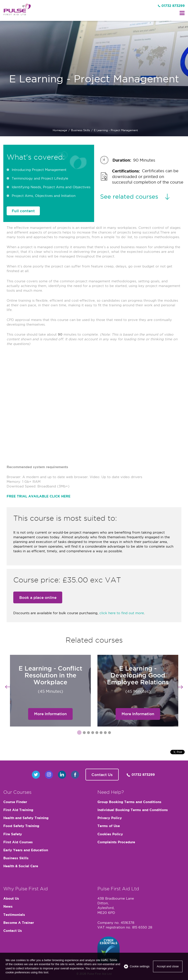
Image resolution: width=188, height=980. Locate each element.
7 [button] (105, 733)
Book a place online (38, 598)
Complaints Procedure (116, 842)
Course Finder (15, 802)
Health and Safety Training (26, 818)
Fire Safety (13, 834)
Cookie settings (137, 966)
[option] (50, 691)
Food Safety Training (21, 826)
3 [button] (88, 733)
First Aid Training (18, 810)
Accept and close (168, 966)
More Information (50, 714)
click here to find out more (122, 613)
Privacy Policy (110, 818)
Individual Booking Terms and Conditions (133, 810)
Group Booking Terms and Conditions (129, 802)
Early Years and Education (26, 850)
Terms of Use (109, 826)
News (8, 906)
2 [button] (84, 733)
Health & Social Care (21, 866)
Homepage (60, 130)
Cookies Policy (110, 834)
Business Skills (80, 130)
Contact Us (102, 775)
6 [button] (101, 733)
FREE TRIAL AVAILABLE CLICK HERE (39, 496)
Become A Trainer (19, 923)
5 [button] (97, 733)
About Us (11, 898)
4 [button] (93, 733)
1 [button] (78, 732)
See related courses (129, 196)
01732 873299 (173, 6)
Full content (23, 211)
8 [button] (109, 733)
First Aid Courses (18, 842)
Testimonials (14, 915)
